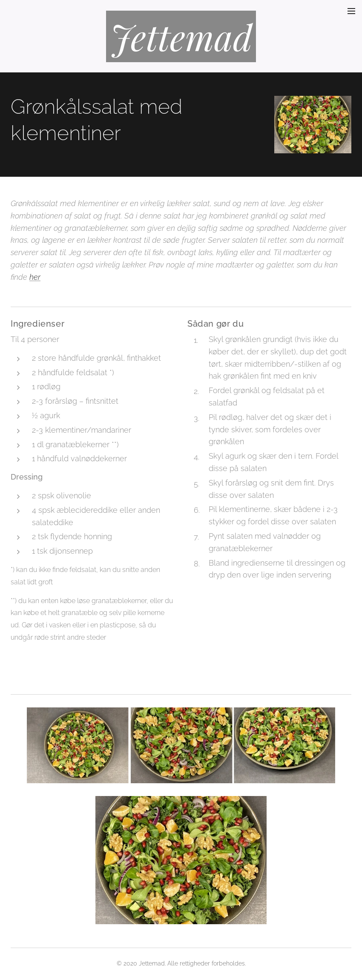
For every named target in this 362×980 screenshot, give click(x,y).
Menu (351, 11)
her (35, 277)
